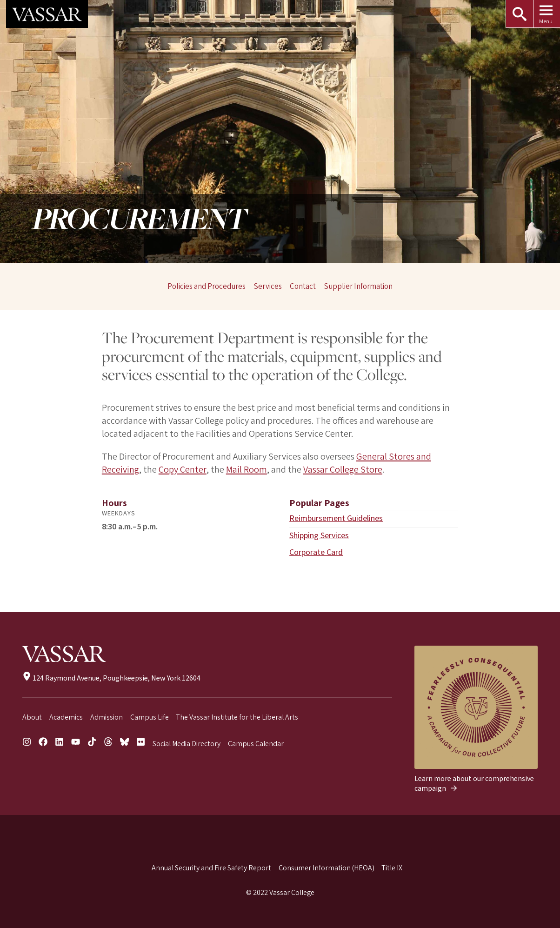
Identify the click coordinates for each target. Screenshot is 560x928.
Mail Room (246, 470)
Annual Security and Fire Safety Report (211, 868)
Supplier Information (358, 287)
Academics (66, 717)
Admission (107, 717)
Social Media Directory (187, 744)
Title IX (392, 868)
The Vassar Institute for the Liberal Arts (237, 717)
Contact (303, 287)
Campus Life (150, 717)
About (32, 717)
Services (268, 287)
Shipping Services (319, 535)
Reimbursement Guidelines (337, 518)
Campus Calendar (256, 744)
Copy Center (182, 470)
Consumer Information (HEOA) (327, 868)
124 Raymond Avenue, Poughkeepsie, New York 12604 (111, 678)
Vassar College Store (342, 470)
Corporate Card (316, 552)
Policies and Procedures (207, 287)
